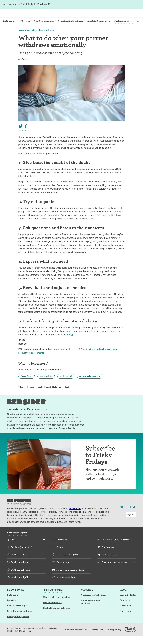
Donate (124, 608)
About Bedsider (128, 603)
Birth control (14, 603)
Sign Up (113, 4)
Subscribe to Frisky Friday (94, 603)
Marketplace (127, 619)
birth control (66, 384)
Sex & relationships (28, 38)
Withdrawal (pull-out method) (117, 548)
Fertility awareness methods (70, 578)
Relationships (46, 38)
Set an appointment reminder (91, 610)
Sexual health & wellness (19, 619)
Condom (60, 555)
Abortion (12, 608)
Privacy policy (114, 638)
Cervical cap (63, 570)
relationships (46, 384)
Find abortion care (52, 611)
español (135, 4)
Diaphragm (62, 548)
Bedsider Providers (38, 4)
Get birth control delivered (57, 616)
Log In (122, 4)
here (68, 343)
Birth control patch (21, 578)
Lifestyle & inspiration (18, 625)
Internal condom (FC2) (68, 563)
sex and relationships (90, 384)
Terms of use (97, 638)
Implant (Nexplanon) (22, 555)
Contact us (126, 614)
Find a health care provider (57, 605)
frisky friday (27, 384)
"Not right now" (109, 563)
